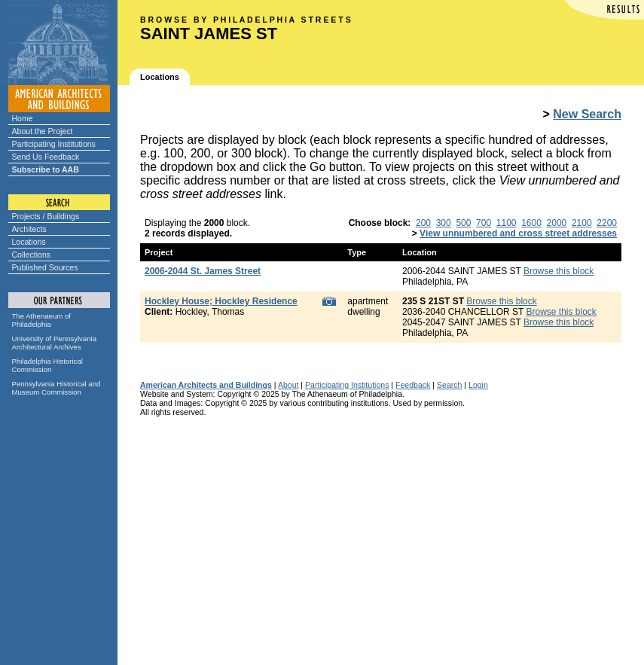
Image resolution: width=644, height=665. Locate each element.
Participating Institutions (54, 144)
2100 (582, 223)
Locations (29, 242)
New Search (587, 114)
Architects (29, 229)
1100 (507, 223)
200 (423, 223)
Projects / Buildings (46, 216)
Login (478, 385)
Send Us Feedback (46, 157)
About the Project (43, 131)
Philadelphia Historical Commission (47, 365)
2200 (607, 223)
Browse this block (559, 271)
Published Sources (45, 267)
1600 (531, 223)
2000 (557, 223)
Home (23, 118)
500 (463, 223)
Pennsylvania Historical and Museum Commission (56, 388)
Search (449, 385)
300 (444, 223)
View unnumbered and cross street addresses (518, 233)
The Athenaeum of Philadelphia (41, 320)
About (288, 385)
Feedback (413, 385)
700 (484, 223)
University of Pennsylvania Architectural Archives (55, 343)
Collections (32, 255)
